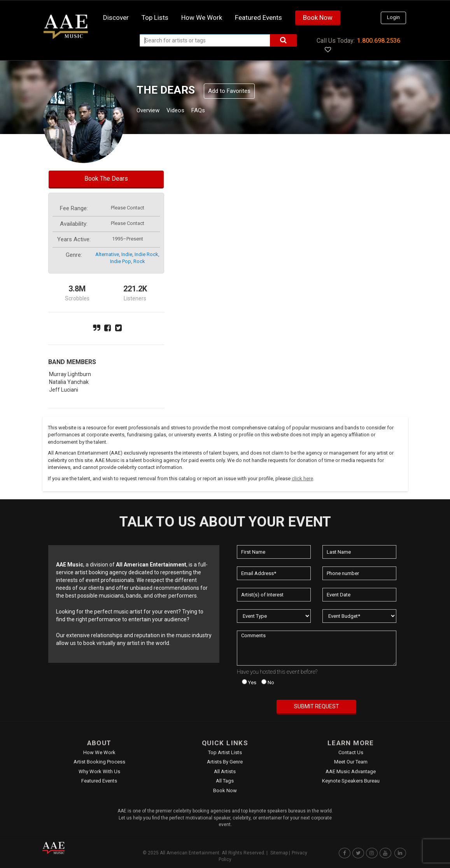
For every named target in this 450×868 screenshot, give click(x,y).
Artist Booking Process (99, 762)
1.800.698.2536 (379, 41)
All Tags (225, 781)
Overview (151, 111)
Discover (116, 17)
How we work (202, 17)
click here (302, 478)
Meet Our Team (351, 762)
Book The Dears (106, 179)
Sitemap (279, 853)
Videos (185, 111)
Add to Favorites (229, 91)
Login (393, 17)
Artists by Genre (225, 762)
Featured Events (258, 17)
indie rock (146, 254)
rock (139, 261)
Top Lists (155, 17)
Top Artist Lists (225, 752)
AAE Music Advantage (351, 771)
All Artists (225, 771)
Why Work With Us (99, 771)
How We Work (99, 752)
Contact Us (351, 752)
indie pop (121, 261)
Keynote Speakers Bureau (351, 781)
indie (127, 254)
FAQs (213, 111)
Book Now (318, 17)
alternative (107, 254)
